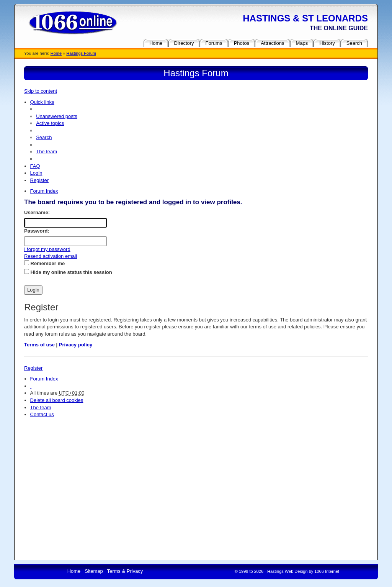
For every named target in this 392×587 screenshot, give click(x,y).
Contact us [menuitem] (42, 414)
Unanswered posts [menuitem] (57, 116)
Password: (37, 231)
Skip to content (41, 91)
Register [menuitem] (39, 180)
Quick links (42, 102)
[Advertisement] (196, 476)
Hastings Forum (81, 53)
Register (33, 368)
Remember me (44, 263)
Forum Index (44, 379)
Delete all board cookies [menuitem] (57, 400)
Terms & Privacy (125, 571)
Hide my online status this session (68, 272)
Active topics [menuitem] (50, 123)
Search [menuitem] (44, 137)
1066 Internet (327, 571)
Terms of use (39, 345)
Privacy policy (76, 345)
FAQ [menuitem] (35, 166)
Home (56, 53)
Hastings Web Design (287, 571)
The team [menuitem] (47, 152)
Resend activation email (51, 256)
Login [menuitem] (36, 173)
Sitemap (94, 571)
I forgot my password (47, 249)
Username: (37, 212)
